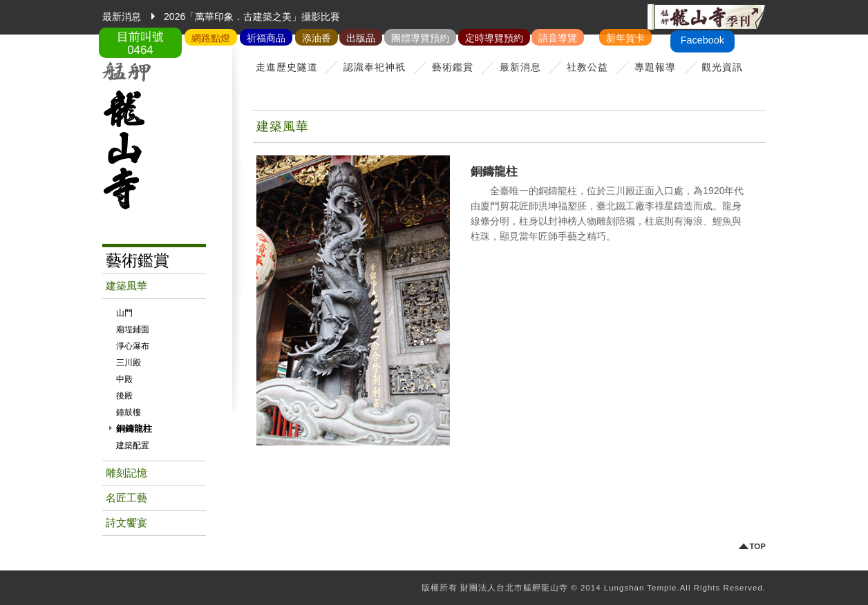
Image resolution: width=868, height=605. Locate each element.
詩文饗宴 (126, 523)
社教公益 (587, 67)
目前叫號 (140, 44)
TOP (758, 547)
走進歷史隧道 (287, 67)
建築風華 (126, 286)
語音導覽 (558, 38)
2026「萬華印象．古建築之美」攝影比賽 (252, 17)
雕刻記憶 (126, 473)
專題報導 (655, 67)
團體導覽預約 (420, 38)
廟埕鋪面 (133, 329)
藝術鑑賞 (453, 67)
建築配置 (133, 445)
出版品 (361, 38)
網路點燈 (211, 38)
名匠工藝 (126, 498)
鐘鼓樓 (129, 412)
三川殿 (129, 363)
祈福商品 (266, 38)
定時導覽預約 (494, 38)
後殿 (124, 396)
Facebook (702, 40)
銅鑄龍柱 (134, 429)
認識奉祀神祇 (375, 67)
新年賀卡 (625, 38)
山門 (124, 313)
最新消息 (520, 67)
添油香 (317, 38)
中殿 (124, 379)
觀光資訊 (722, 67)
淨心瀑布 (133, 346)
